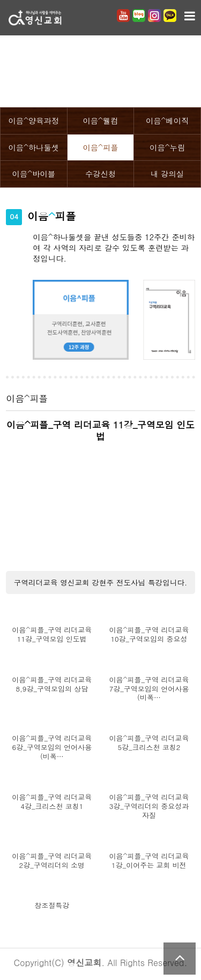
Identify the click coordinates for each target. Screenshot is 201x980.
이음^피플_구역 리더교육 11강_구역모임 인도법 (52, 635)
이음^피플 (100, 147)
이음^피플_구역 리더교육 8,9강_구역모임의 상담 (52, 685)
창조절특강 (52, 906)
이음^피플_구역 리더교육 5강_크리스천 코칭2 (149, 743)
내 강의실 (167, 174)
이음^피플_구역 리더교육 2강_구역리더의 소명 (52, 861)
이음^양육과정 (33, 121)
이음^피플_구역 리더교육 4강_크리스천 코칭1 (52, 802)
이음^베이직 (167, 121)
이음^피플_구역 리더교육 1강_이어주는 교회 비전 (149, 861)
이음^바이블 (34, 174)
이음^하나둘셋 (33, 147)
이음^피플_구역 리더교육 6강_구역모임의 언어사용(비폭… (52, 748)
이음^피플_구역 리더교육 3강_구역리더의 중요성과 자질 (149, 807)
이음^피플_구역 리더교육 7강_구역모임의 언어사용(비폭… (149, 689)
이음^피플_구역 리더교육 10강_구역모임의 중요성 (149, 635)
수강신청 (100, 174)
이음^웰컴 (100, 121)
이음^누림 (167, 147)
